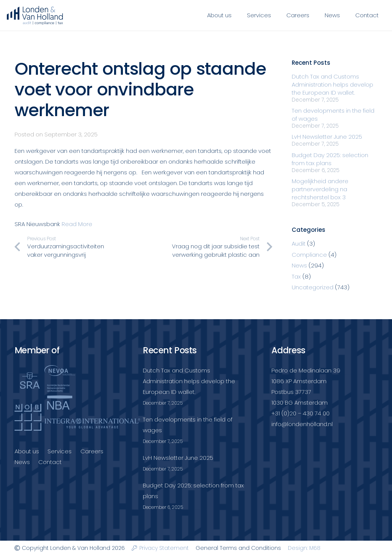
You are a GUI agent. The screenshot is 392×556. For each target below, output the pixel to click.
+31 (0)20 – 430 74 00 (301, 413)
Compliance (309, 255)
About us (27, 451)
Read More (77, 224)
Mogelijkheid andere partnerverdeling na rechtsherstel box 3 (320, 189)
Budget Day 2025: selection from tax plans (330, 159)
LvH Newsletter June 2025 (327, 137)
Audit (299, 244)
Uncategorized (313, 287)
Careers (92, 451)
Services (60, 451)
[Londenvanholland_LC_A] (35, 15)
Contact (50, 462)
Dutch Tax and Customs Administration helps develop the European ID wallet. (332, 84)
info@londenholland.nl (302, 424)
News (299, 265)
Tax (296, 276)
